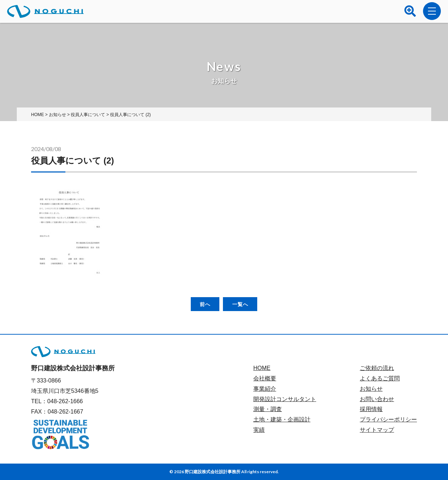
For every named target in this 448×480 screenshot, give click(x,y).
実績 (259, 430)
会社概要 (265, 378)
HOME (262, 368)
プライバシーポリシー (388, 419)
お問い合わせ (377, 399)
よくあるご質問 (380, 378)
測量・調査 (268, 409)
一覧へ (240, 304)
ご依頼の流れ (377, 368)
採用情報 (371, 409)
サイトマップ (377, 430)
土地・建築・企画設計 (282, 419)
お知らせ (371, 389)
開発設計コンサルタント (285, 399)
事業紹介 (265, 389)
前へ (205, 304)
